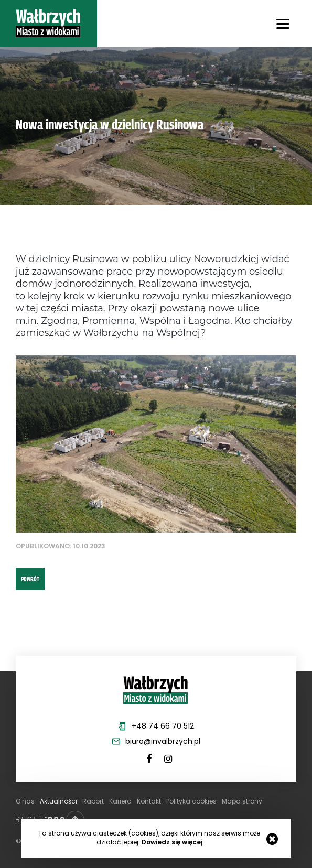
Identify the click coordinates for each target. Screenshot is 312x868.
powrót (30, 579)
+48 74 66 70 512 (163, 726)
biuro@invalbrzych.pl (163, 741)
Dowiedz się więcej (172, 842)
